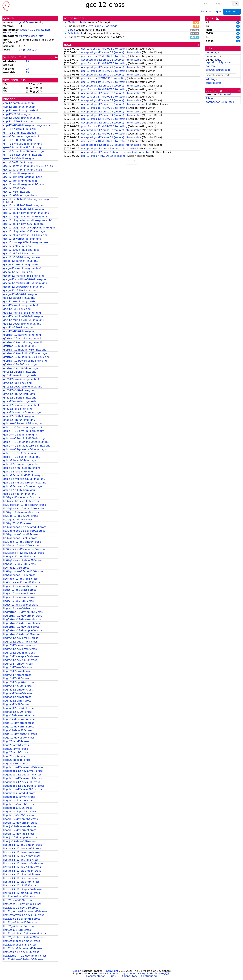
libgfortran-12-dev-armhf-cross (22, 623)
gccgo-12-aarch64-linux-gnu (21, 261)
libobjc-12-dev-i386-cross (19, 834)
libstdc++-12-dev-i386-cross (21, 860)
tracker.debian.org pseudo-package (124, 974)
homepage (212, 52)
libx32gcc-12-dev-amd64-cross (22, 904)
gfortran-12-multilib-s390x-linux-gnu (26, 353)
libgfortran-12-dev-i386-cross (21, 627)
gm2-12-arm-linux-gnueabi (20, 375)
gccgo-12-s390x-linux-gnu (19, 291)
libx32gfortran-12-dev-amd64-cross (25, 911)
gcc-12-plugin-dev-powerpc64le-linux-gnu (29, 228)
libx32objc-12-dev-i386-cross (21, 952)
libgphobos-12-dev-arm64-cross (23, 771)
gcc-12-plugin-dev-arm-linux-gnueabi (26, 217)
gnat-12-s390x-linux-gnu (19, 416)
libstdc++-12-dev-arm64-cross (22, 849)
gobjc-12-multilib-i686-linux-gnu (23, 475)
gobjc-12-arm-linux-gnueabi (20, 464)
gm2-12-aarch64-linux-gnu (20, 372)
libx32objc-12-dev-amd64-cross (23, 948)
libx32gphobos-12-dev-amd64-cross (25, 933)
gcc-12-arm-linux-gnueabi (19, 173)
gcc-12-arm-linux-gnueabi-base (23, 177)
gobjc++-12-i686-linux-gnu (20, 435)
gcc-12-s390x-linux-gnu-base (21, 250)
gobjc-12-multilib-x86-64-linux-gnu (25, 483)
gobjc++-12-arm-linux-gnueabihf (24, 431)
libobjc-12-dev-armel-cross (20, 826)
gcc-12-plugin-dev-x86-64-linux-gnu (25, 235)
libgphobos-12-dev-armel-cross (22, 775)
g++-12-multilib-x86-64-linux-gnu (24, 151)
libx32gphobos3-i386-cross (20, 945)
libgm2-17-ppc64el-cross (19, 682)
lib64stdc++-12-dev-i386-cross (23, 582)
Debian (77, 971)
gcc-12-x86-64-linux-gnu (18, 254)
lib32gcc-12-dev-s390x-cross (21, 501)
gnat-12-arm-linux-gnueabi (20, 401)
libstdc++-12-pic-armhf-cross (21, 882)
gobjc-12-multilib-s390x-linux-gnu (24, 479)
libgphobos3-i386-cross (18, 808)
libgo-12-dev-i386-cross (18, 730)
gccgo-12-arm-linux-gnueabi (21, 265)
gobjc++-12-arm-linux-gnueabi (23, 427)
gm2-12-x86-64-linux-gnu (19, 394)
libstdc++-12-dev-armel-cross (22, 852)
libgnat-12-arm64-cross (18, 693)
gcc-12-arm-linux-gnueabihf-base (24, 184)
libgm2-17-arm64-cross (18, 667)
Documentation (96, 976)
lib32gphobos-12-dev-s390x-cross (24, 531)
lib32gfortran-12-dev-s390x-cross (24, 509)
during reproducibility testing (132, 33)
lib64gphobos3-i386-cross (19, 575)
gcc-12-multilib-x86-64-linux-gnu (24, 209)
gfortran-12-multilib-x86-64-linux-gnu (26, 357)
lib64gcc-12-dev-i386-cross (20, 557)
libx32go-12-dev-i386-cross (20, 922)
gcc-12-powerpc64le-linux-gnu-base (25, 242)
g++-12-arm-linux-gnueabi (20, 133)
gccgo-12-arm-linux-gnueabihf (22, 268)
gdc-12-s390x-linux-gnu (18, 327)
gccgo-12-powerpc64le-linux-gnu (24, 287)
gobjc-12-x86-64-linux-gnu (20, 494)
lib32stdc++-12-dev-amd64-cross (24, 549)
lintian (210, 56)
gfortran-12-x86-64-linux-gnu (21, 368)
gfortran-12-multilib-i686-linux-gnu (25, 350)
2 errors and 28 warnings (102, 26)
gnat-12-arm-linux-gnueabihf (21, 405)
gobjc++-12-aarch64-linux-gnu (22, 423)
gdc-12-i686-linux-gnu (17, 309)
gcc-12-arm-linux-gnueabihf (20, 181)
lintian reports (132, 26)
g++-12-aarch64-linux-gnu (20, 129)
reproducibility (215, 62)
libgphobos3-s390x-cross (19, 815)
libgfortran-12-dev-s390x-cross (22, 634)
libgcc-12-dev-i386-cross (18, 601)
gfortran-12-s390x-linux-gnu (21, 364)
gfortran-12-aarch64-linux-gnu (22, 335)
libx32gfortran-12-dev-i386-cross (24, 915)
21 (27, 65)
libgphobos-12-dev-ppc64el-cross (24, 786)
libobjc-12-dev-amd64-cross (20, 819)
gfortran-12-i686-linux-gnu (20, 346)
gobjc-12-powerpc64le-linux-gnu (23, 486)
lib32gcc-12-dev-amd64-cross (22, 497)
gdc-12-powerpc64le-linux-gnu (22, 324)
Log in (217, 11)
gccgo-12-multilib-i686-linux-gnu (23, 276)
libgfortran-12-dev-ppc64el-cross (24, 630)
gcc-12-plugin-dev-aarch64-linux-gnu (26, 213)
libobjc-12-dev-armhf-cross (20, 830)
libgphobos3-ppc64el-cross (20, 812)
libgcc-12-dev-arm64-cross (20, 590)
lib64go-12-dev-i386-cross (19, 564)
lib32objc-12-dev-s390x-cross (21, 546)
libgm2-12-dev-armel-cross (20, 645)
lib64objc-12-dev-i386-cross (20, 579)
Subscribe (232, 12)
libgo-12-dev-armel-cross (19, 723)
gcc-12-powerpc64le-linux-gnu (22, 239)
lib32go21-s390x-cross (17, 523)
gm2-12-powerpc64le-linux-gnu (23, 387)
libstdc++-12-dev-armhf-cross (22, 856)
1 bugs (39, 125)
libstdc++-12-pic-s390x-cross (22, 893)
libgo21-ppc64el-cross (17, 760)
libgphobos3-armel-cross (19, 801)
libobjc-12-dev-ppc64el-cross (21, 838)
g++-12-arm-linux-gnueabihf (21, 136)
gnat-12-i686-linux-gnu (18, 409)
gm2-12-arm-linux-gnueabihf (21, 379)
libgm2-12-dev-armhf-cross (20, 649)
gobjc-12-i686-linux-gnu (18, 472)
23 (27, 69)
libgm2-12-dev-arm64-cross (20, 642)
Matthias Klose (28, 36)
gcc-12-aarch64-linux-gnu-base (23, 170)
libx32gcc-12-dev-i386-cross (21, 908)
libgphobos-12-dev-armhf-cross (22, 778)
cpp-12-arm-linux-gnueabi (19, 107)
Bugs (113, 976)
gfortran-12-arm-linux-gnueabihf (23, 342)
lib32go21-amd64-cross (18, 520)
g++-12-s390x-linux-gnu (19, 158)
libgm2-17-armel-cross (17, 671)
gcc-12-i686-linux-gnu (17, 192)
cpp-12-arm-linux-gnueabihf (21, 111)
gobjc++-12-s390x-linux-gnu (21, 453)
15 (27, 61)
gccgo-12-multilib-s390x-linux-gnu (25, 279)
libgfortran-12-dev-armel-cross (22, 619)
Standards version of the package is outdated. (132, 37)
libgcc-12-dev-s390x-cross (19, 608)
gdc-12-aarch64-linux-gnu (19, 298)
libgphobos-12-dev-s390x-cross (23, 789)
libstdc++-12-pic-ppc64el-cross (23, 889)
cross (228, 62)
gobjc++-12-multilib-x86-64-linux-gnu (27, 446)
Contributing (149, 976)
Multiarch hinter (78, 22)
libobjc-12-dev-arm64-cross (20, 823)
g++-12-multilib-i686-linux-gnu (23, 144)
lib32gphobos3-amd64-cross (21, 534)
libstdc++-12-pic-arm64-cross (22, 874)
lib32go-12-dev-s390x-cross (20, 516)
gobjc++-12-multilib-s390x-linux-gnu (26, 442)
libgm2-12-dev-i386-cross (19, 653)
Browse (29, 50)
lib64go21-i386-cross (16, 568)
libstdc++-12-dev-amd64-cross (23, 845)
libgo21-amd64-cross (16, 741)
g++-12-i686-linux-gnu (18, 140)
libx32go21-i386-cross (17, 930)
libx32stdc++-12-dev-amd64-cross (25, 956)
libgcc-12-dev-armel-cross (19, 594)
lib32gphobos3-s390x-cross (20, 538)
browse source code (218, 70)
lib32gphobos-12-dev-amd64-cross (25, 527)
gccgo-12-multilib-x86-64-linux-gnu (25, 283)
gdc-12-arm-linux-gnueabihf (21, 305)
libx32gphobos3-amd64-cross (22, 941)
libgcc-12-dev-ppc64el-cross (21, 605)
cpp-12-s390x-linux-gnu (18, 122)
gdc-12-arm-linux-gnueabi (19, 302)
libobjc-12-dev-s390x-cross (20, 841)
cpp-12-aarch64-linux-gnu (19, 103)
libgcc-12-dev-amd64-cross (20, 586)
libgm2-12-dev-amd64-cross (21, 638)
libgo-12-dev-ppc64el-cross (20, 734)
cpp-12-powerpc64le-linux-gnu (22, 118)
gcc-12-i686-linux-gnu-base (20, 195)
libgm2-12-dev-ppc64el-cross (21, 656)
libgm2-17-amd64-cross (18, 664)
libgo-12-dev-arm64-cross (19, 719)
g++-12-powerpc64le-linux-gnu (23, 155)
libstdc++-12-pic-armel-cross (21, 878)
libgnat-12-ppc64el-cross (19, 708)
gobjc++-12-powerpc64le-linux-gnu (25, 449)
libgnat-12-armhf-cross (17, 701)
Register (206, 11)
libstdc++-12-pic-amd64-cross (22, 871)
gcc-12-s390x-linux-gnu (18, 246)
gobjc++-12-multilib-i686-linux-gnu (25, 438)
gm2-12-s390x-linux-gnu (19, 390)
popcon (210, 66)
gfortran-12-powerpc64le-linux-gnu (25, 361)
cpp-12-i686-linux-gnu (17, 114)
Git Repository (128, 976)
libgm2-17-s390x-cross (17, 686)
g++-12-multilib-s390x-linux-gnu (24, 147)
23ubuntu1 (225, 95)
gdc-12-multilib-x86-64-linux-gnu (24, 320)
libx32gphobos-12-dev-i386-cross (24, 937)
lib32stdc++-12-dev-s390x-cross (24, 553)
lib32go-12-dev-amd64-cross (21, 512)
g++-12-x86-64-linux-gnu (19, 162)
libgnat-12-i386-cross (16, 704)
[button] (66, 22)
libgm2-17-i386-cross (16, 678)
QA (36, 50)
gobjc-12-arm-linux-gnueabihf (22, 468)
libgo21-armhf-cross (16, 752)
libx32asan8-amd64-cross (19, 897)
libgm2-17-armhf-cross (17, 675)
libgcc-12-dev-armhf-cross (19, 597)
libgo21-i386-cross (15, 756)
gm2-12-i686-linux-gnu (17, 383)
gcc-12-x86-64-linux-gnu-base (22, 257)
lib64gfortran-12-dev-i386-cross (23, 560)
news (68, 45)
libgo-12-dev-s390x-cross (19, 738)
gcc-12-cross (27, 22)
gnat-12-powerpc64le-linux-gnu (23, 412)
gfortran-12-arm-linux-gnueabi (22, 338)
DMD (16, 32)
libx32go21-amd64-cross (19, 926)
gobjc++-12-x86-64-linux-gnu (22, 457)
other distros (214, 83)
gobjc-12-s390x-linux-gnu (19, 490)
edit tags (211, 79)
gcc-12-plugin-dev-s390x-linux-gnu (25, 231)
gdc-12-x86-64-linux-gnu (19, 331)
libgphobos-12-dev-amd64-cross (23, 767)
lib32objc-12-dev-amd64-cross (22, 542)
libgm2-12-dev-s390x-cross (20, 660)
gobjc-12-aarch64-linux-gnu (20, 460)
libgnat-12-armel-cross (17, 697)
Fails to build (76, 33)
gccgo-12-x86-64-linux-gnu (20, 294)
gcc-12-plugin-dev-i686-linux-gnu (24, 224)
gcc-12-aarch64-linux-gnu (19, 166)
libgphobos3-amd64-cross (19, 793)
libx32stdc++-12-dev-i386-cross (23, 959)
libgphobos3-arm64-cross (19, 797)
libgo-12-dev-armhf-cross (19, 727)
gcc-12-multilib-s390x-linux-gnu (23, 205)
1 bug (71, 30)
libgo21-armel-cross (15, 749)
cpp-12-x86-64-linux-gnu (19, 125)
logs (218, 60)
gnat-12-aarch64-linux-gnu (20, 398)
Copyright (112, 971)
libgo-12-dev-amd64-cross (19, 715)
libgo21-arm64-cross (16, 745)
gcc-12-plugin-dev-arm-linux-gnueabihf (27, 220)
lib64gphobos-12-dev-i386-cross (23, 571)
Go (235, 4)
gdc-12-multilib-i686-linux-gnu (22, 313)
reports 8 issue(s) (132, 22)
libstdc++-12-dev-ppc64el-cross (23, 863)
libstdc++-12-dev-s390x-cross (22, 867)
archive (8, 32)
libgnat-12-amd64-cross (18, 690)
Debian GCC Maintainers (35, 30)
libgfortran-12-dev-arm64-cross (23, 616)
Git (21, 50)
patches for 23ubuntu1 (220, 102)
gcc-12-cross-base (14, 188)
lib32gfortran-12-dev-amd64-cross (24, 505)
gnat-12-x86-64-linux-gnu (19, 420)
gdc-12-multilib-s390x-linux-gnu (23, 316)
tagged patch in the (132, 30)
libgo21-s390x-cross (16, 764)
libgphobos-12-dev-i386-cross (22, 782)
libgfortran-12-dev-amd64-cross (23, 612)
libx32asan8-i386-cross (18, 900)
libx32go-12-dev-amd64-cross (22, 919)
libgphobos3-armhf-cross (19, 804)
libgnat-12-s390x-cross (17, 712)
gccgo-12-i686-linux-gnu (18, 272)
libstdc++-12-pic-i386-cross (21, 885)
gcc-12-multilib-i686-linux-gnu (22, 199)
